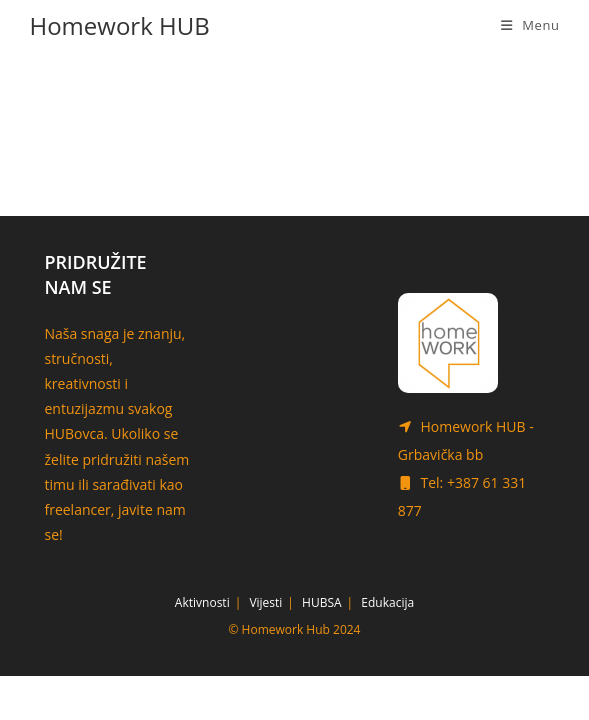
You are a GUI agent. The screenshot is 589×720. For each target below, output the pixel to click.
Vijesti (265, 646)
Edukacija (387, 646)
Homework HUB (119, 25)
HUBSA (322, 646)
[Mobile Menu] (530, 25)
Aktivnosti (202, 646)
